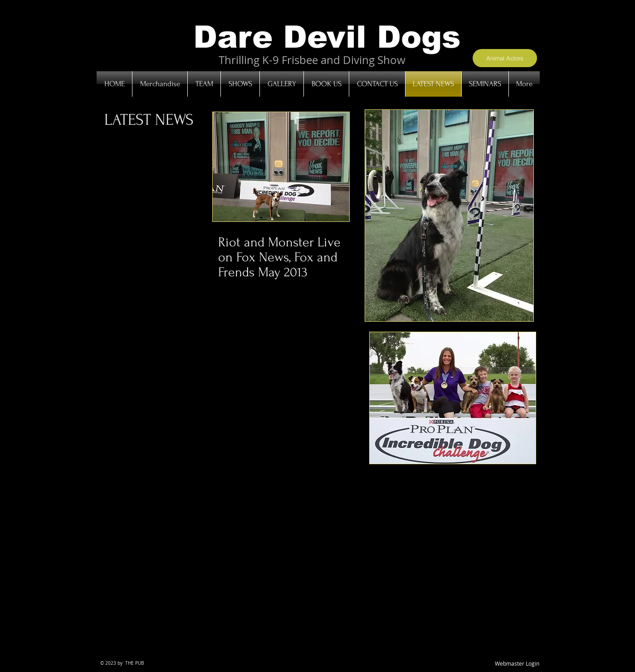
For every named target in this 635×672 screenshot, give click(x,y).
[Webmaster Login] (517, 664)
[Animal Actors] (505, 58)
